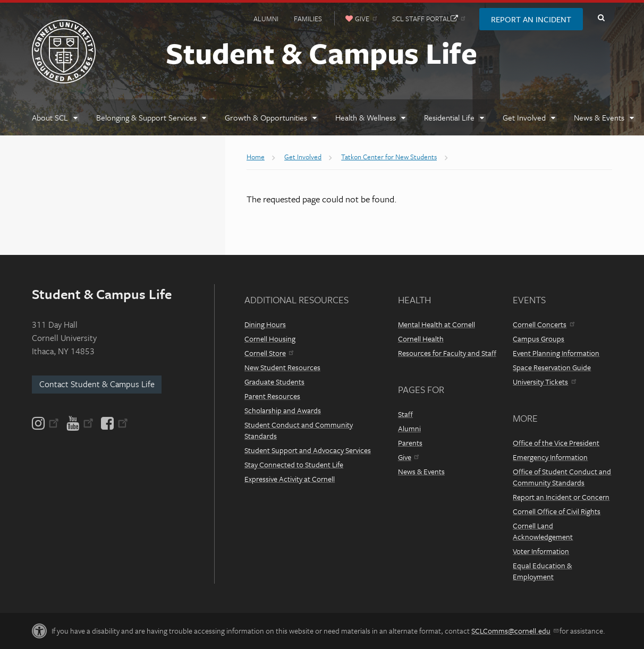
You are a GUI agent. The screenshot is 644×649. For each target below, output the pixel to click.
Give (408, 457)
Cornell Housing (270, 339)
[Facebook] (114, 423)
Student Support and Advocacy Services (308, 450)
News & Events (421, 471)
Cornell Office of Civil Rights (557, 511)
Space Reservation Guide (552, 367)
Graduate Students (274, 382)
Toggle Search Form (601, 18)
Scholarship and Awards (283, 410)
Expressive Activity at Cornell (290, 479)
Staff (405, 414)
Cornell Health (421, 339)
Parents (410, 443)
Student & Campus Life (321, 53)
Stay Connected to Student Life (294, 464)
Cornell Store (269, 353)
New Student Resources (282, 367)
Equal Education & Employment (542, 571)
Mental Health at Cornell (437, 324)
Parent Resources (272, 396)
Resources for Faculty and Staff (447, 353)
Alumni (266, 19)
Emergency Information (550, 457)
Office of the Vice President (556, 443)
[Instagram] (46, 423)
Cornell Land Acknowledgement (543, 531)
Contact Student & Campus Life (97, 384)
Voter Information (541, 551)
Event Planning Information (556, 353)
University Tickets (544, 382)
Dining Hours (265, 324)
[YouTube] (80, 423)
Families (308, 19)
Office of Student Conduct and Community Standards (562, 477)
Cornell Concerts (543, 324)
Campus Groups (539, 339)
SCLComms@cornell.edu (515, 631)
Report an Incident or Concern (561, 497)
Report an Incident (531, 19)
